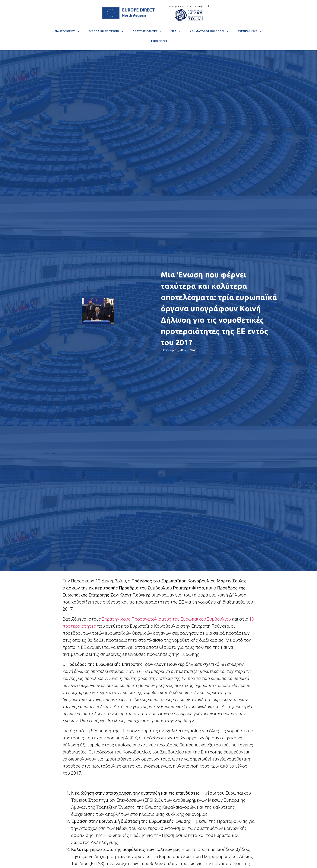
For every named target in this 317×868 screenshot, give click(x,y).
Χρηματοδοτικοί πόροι (209, 31)
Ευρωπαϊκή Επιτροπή (106, 31)
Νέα (176, 31)
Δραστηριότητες (147, 31)
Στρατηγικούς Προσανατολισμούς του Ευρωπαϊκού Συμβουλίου (166, 619)
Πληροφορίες (67, 31)
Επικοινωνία (159, 41)
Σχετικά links (250, 31)
